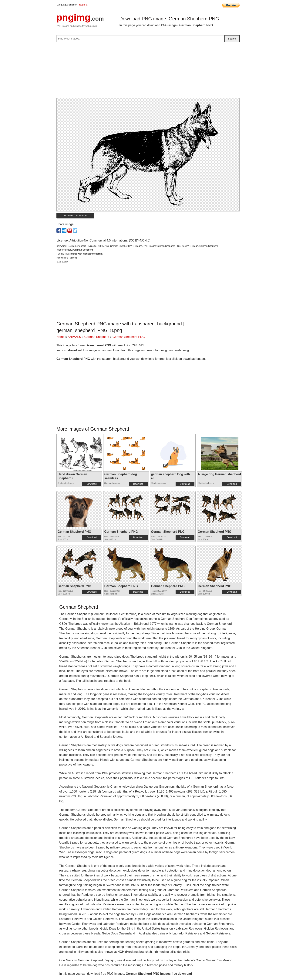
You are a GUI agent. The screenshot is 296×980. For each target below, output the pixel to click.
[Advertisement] (148, 72)
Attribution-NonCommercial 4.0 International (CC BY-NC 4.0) (110, 240)
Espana (83, 5)
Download (91, 484)
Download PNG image (75, 216)
